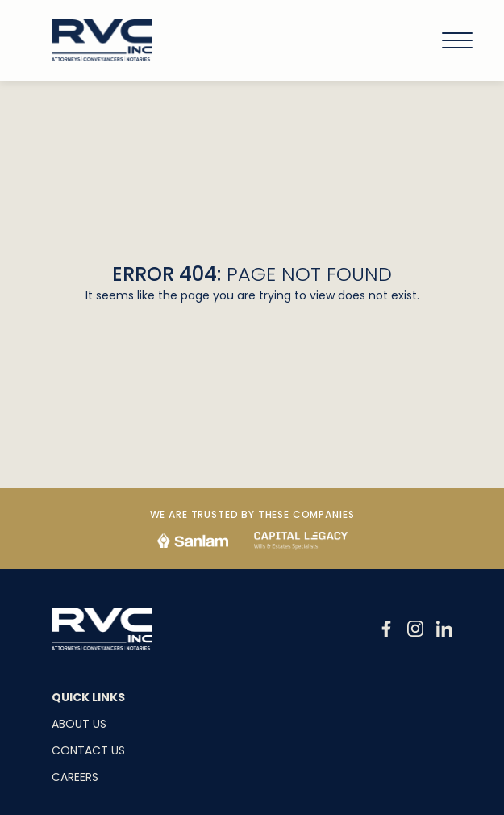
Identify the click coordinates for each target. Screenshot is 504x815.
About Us (79, 724)
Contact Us (88, 750)
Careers (75, 777)
